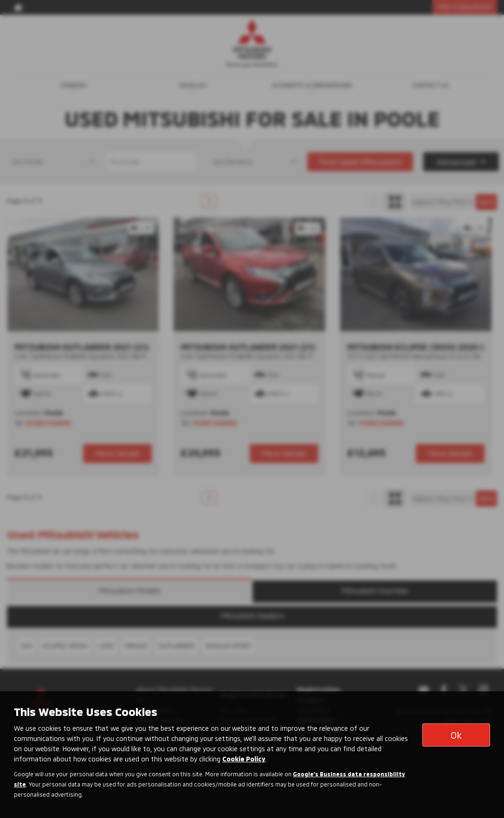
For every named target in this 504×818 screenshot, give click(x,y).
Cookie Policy (244, 759)
